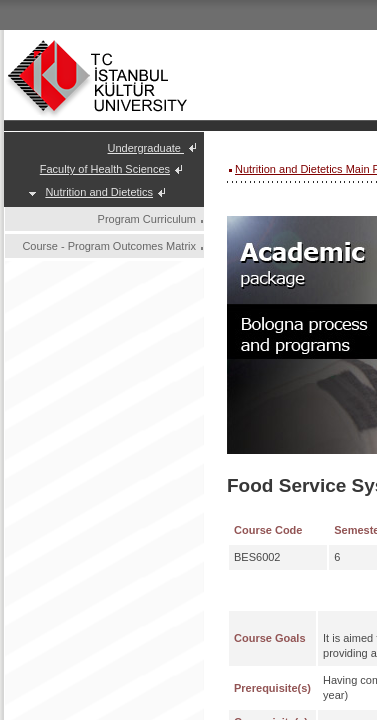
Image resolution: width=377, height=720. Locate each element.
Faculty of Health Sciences (105, 169)
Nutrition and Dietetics (99, 192)
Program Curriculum (147, 219)
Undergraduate (146, 148)
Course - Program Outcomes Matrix (109, 246)
